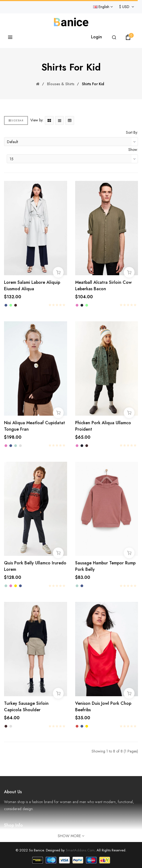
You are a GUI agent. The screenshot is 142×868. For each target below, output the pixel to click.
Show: (133, 150)
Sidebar (16, 120)
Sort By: (132, 132)
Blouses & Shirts (61, 84)
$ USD (127, 7)
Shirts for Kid (93, 84)
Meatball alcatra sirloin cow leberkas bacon (103, 286)
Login (97, 37)
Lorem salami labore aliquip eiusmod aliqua (32, 286)
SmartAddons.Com (80, 850)
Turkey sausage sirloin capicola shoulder (26, 707)
